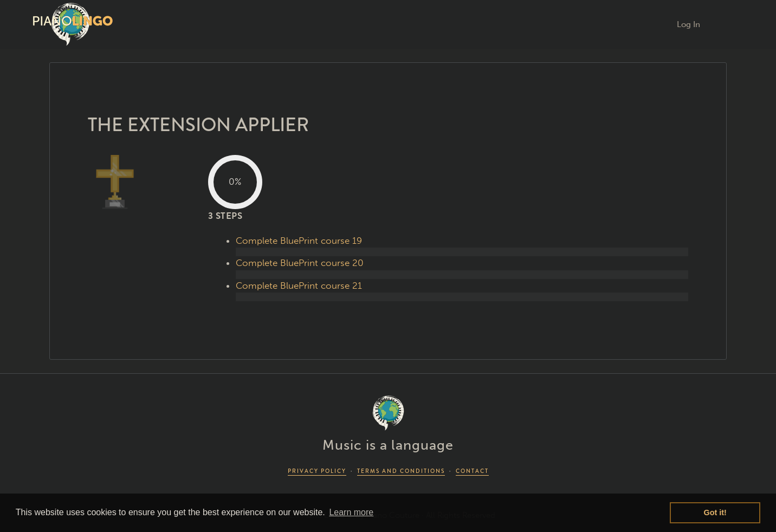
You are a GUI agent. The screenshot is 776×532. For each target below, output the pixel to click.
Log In (688, 24)
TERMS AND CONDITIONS (401, 471)
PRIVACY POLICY (317, 471)
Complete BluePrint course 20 (300, 263)
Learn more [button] (351, 512)
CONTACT (472, 471)
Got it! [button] (715, 512)
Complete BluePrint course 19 (299, 241)
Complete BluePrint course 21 (299, 286)
